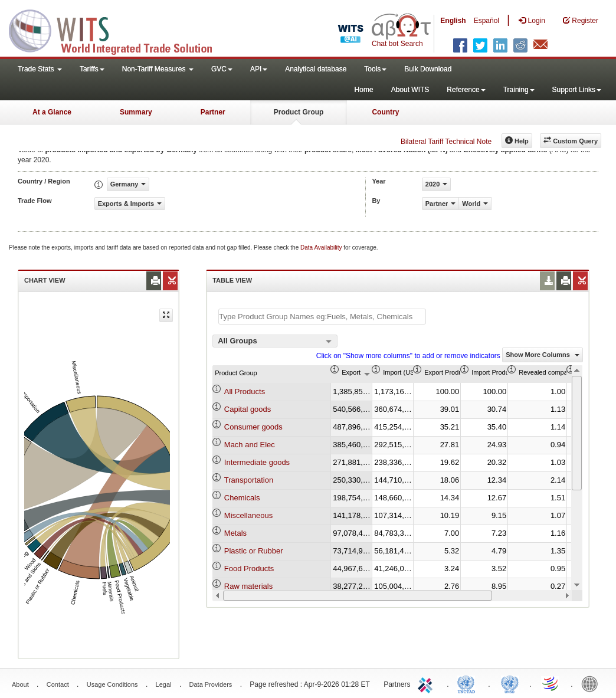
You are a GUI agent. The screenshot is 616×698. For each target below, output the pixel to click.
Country (385, 112)
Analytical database (316, 69)
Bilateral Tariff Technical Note (446, 142)
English (453, 21)
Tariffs (92, 69)
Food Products (249, 568)
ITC (427, 683)
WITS (118, 30)
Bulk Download (428, 69)
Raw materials (248, 586)
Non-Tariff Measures (158, 69)
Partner (213, 112)
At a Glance (52, 112)
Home (364, 90)
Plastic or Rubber (254, 551)
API (259, 69)
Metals (235, 533)
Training (519, 90)
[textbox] (322, 317)
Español (486, 21)
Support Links (577, 90)
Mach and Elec (250, 445)
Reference (466, 90)
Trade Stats (40, 69)
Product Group (299, 112)
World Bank (592, 683)
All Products (245, 391)
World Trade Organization (551, 683)
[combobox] (275, 341)
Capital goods (248, 409)
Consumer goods (253, 427)
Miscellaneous (248, 515)
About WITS (410, 90)
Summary (136, 112)
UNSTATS (510, 683)
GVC (222, 69)
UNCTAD (468, 683)
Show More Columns (543, 355)
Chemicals (242, 498)
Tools (375, 69)
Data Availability (322, 248)
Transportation (249, 480)
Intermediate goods (257, 462)
